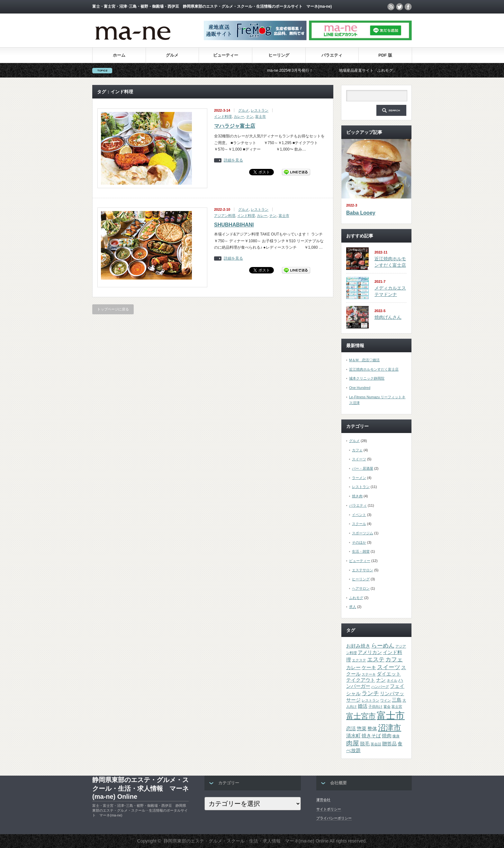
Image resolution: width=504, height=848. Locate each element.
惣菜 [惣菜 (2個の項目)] (362, 729)
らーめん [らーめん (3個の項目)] (383, 646)
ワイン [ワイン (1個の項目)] (386, 700)
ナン (250, 116)
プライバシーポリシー (334, 818)
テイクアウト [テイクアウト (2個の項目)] (361, 680)
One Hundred (360, 388)
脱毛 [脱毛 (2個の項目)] (365, 744)
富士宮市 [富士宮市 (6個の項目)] (361, 716)
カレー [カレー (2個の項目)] (353, 668)
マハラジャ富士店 (235, 126)
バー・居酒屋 (363, 468)
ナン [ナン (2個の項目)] (381, 680)
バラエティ (332, 55)
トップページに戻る (113, 309)
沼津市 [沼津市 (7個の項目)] (390, 728)
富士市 (261, 116)
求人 (353, 607)
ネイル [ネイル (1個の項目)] (392, 680)
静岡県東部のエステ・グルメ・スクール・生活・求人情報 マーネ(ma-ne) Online (140, 788)
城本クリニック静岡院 (367, 378)
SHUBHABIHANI (234, 225)
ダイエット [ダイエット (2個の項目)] (389, 674)
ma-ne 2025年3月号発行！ (297, 70)
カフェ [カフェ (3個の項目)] (394, 659)
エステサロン (363, 570)
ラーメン (359, 478)
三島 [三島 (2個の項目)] (397, 700)
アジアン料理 (225, 216)
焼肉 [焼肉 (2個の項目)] (387, 736)
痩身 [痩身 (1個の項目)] (396, 736)
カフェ (357, 450)
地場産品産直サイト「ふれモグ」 (375, 70)
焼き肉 (357, 496)
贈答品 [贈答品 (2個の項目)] (389, 744)
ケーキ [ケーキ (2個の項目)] (369, 668)
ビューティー (226, 55)
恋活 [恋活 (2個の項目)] (351, 729)
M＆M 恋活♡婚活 (364, 360)
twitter (400, 7)
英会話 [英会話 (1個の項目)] (376, 744)
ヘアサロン (361, 588)
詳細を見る (233, 160)
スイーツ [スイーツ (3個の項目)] (389, 667)
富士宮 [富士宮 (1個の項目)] (397, 706)
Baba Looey (361, 213)
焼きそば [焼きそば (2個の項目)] (371, 736)
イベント (359, 515)
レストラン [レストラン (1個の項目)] (370, 700)
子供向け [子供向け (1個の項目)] (375, 706)
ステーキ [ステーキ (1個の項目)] (369, 674)
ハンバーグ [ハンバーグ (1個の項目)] (380, 687)
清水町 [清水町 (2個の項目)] (353, 736)
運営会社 (323, 800)
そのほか (359, 542)
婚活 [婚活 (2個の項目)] (363, 706)
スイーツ (359, 459)
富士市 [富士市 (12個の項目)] (391, 715)
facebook (408, 7)
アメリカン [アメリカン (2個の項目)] (370, 652)
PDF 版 (385, 55)
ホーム (119, 55)
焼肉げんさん (388, 317)
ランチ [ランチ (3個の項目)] (370, 693)
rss (391, 7)
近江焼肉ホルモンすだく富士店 (374, 369)
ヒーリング (279, 55)
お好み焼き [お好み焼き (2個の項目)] (358, 646)
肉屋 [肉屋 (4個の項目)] (353, 743)
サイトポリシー (329, 809)
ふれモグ (356, 598)
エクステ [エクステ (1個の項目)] (359, 660)
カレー (239, 116)
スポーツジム (363, 533)
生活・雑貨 (361, 551)
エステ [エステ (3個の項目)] (376, 659)
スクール (359, 524)
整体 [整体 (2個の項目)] (372, 729)
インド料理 (223, 116)
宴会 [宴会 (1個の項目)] (387, 706)
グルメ (172, 55)
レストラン (260, 110)
